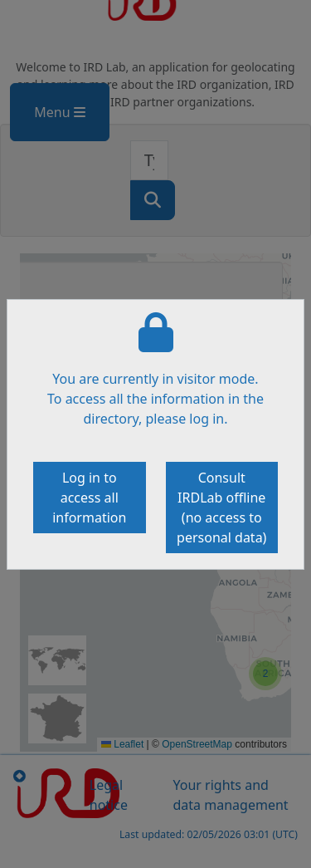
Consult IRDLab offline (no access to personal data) (221, 508)
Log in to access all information (89, 498)
